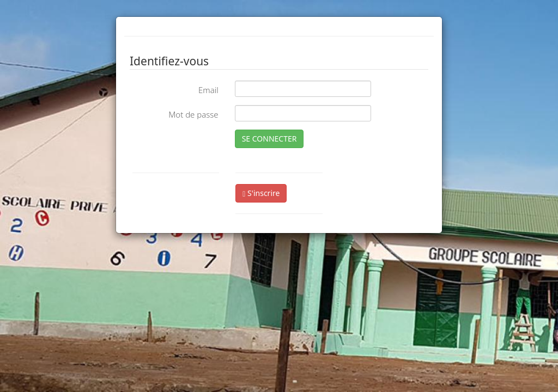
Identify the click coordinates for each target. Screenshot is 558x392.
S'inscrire (261, 193)
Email (208, 90)
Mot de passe (193, 114)
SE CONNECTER (269, 139)
